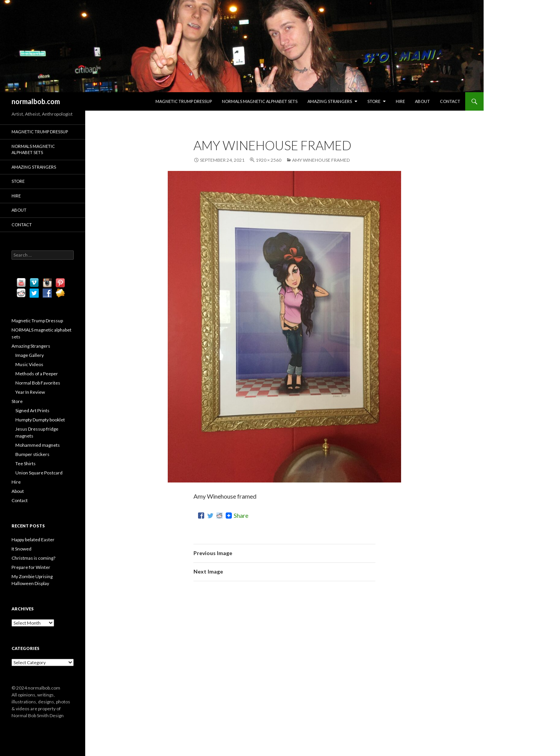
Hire (400, 101)
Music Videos (29, 364)
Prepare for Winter (31, 567)
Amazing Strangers (330, 101)
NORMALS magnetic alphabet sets (260, 101)
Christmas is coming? (33, 558)
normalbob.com (36, 101)
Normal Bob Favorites (38, 383)
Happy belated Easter (33, 540)
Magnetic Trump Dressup (184, 101)
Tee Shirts (26, 463)
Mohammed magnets (38, 445)
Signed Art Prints (32, 410)
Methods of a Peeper (37, 374)
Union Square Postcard (39, 473)
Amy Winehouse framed (321, 160)
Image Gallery (30, 355)
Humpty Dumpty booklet (40, 420)
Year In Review (30, 392)
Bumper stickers (32, 454)
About (422, 101)
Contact (450, 101)
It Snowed (21, 549)
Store (374, 101)
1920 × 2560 (268, 160)
